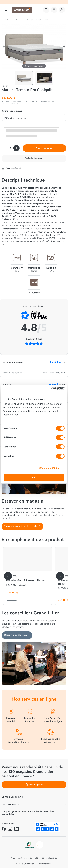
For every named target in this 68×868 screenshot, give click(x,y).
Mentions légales (25, 858)
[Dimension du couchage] (34, 118)
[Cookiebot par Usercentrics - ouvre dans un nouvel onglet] (51, 389)
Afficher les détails (49, 468)
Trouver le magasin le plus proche (22, 526)
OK (34, 477)
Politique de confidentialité (45, 858)
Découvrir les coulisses (17, 635)
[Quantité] (11, 148)
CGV (13, 858)
